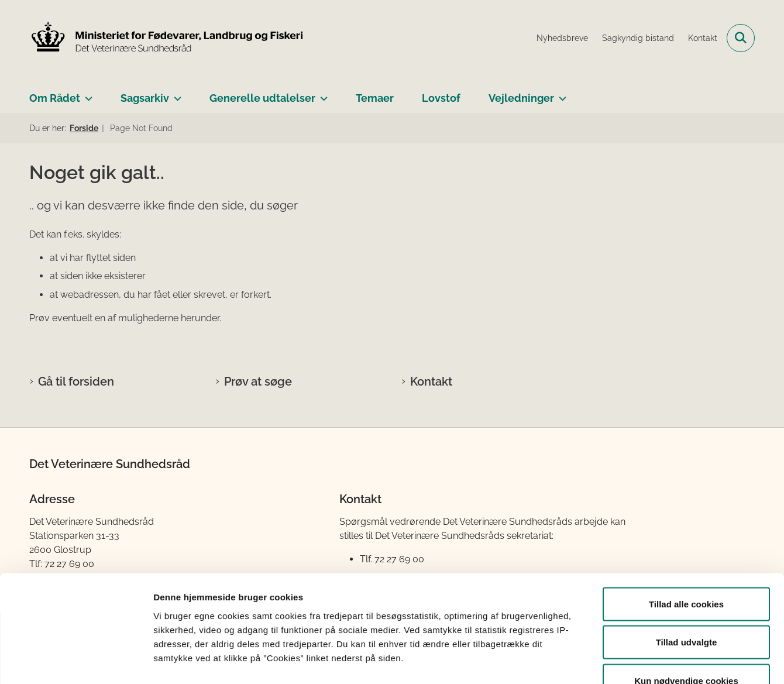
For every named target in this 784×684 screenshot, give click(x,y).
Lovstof (441, 98)
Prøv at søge (258, 381)
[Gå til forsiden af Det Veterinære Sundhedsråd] (167, 38)
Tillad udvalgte (687, 569)
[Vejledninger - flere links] (560, 94)
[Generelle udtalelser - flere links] (321, 94)
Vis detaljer (608, 661)
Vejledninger (521, 98)
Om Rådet (55, 98)
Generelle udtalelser (262, 98)
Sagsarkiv (145, 98)
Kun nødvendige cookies (686, 607)
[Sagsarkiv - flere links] (175, 94)
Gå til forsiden (76, 381)
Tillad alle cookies (686, 530)
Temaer (375, 98)
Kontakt (431, 381)
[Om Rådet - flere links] (86, 94)
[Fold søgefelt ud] (741, 38)
